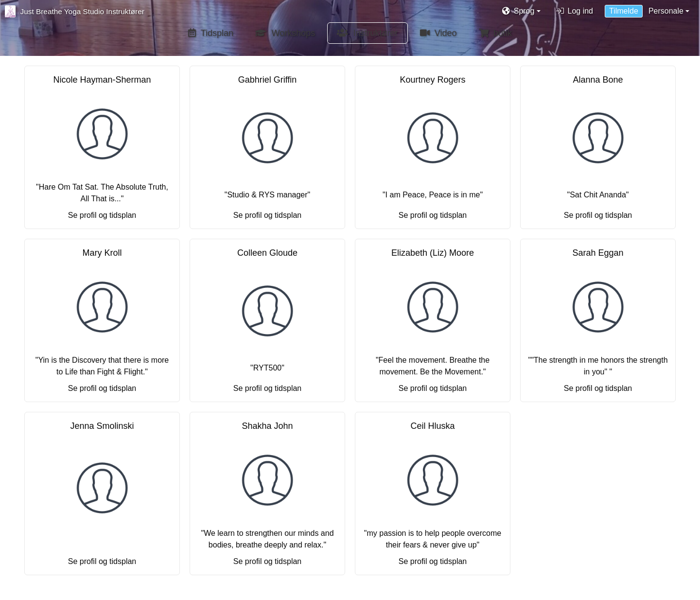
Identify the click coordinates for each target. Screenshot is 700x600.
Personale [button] (666, 11)
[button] (521, 11)
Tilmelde (624, 11)
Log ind (575, 11)
